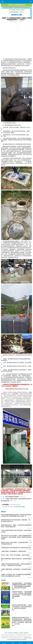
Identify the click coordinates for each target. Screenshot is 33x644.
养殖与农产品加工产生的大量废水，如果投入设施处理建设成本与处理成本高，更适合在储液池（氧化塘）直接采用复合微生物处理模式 (16, 537)
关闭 (31, 9)
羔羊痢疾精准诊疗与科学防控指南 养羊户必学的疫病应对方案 (16, 548)
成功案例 (13, 10)
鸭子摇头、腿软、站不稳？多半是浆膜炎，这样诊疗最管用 (15, 555)
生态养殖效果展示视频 (19, 507)
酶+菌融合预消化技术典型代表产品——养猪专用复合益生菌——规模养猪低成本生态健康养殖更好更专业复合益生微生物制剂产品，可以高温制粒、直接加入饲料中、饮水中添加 (22, 621)
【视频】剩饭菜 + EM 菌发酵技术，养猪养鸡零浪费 (13, 551)
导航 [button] (2, 2)
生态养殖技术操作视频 (8, 507)
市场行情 (22, 10)
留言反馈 (26, 633)
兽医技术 (18, 10)
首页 (10, 10)
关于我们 (10, 633)
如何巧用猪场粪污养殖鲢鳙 (12, 497)
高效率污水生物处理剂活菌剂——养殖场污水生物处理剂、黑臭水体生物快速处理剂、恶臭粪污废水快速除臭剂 (22, 607)
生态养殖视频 (5, 505)
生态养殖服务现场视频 (15, 505)
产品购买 (21, 633)
